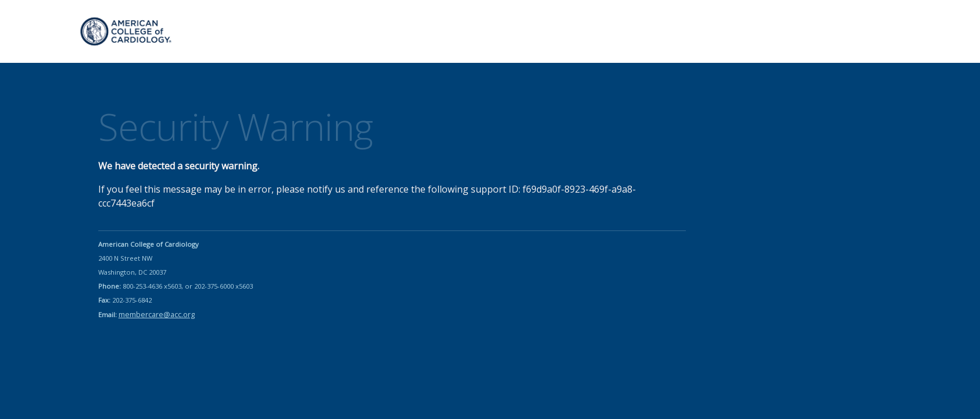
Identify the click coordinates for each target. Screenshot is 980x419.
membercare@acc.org (157, 314)
